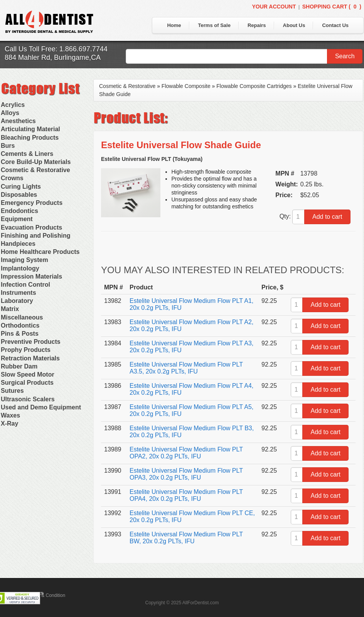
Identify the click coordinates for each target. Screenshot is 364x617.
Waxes (10, 415)
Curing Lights (21, 187)
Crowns (12, 178)
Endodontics (19, 211)
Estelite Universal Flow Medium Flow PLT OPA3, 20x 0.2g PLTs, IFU (186, 474)
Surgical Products (27, 383)
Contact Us (335, 25)
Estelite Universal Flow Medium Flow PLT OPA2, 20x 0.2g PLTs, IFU (186, 453)
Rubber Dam (19, 366)
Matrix (10, 309)
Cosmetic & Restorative (35, 170)
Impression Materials (31, 276)
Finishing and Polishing (35, 236)
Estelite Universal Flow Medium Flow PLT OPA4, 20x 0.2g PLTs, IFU (186, 495)
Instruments (19, 293)
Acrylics (13, 105)
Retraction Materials (30, 358)
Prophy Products (26, 350)
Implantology (20, 268)
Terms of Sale (214, 25)
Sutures (12, 391)
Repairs (257, 25)
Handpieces (18, 244)
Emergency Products (32, 203)
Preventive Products (31, 342)
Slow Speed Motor (28, 374)
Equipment (17, 219)
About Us (294, 25)
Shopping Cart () (332, 7)
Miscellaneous (22, 317)
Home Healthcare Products (40, 252)
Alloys (10, 113)
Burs (8, 146)
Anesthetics (18, 121)
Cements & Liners (27, 154)
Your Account (274, 7)
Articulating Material (30, 129)
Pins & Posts (20, 334)
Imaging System (24, 260)
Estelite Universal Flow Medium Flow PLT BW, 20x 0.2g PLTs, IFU (186, 538)
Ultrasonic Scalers (28, 399)
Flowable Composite (186, 86)
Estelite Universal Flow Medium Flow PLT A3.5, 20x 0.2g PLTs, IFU (186, 368)
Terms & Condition (46, 595)
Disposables (19, 195)
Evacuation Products (31, 227)
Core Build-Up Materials (36, 162)
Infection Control (25, 285)
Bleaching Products (30, 138)
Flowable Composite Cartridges (254, 86)
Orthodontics (20, 325)
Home (174, 25)
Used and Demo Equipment (41, 407)
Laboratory (17, 301)
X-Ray (9, 423)
